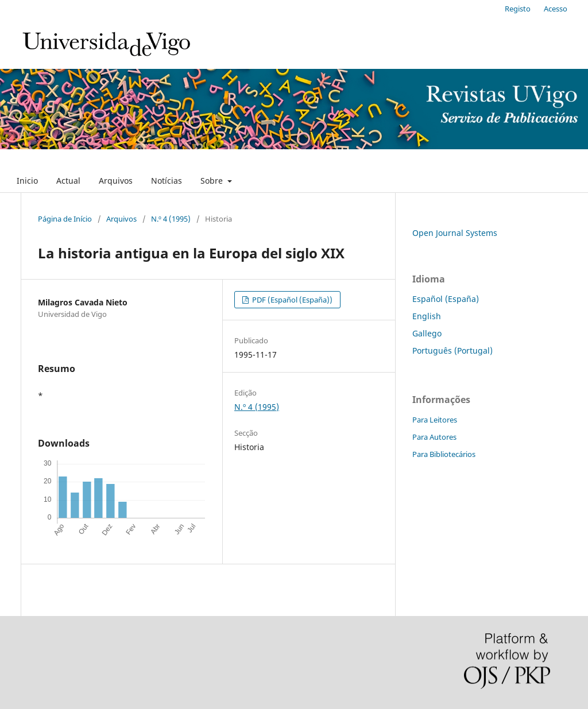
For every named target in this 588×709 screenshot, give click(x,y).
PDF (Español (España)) (291, 300)
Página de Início (65, 219)
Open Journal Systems (455, 233)
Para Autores (434, 437)
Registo (518, 9)
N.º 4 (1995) (171, 219)
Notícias (167, 181)
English (427, 316)
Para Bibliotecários (444, 454)
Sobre (213, 181)
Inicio (27, 181)
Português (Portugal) (452, 350)
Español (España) (446, 299)
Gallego (427, 333)
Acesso (556, 9)
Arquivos (116, 181)
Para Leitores (435, 420)
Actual (68, 181)
